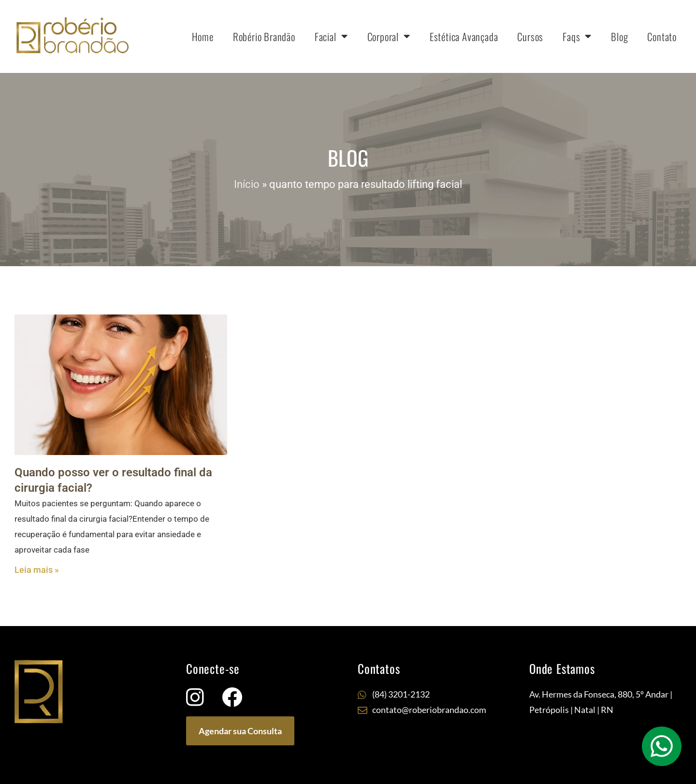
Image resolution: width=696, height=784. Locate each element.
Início (247, 184)
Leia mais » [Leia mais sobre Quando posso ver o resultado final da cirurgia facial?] (37, 570)
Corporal (389, 36)
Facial (331, 36)
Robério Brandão (264, 36)
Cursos (530, 36)
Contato (662, 36)
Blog (619, 36)
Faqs (577, 36)
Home (203, 36)
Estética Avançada (464, 36)
